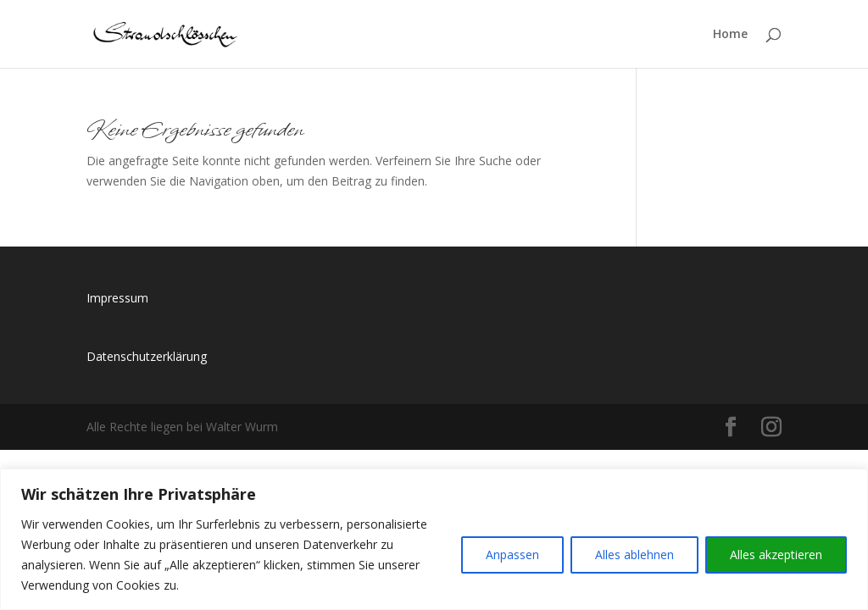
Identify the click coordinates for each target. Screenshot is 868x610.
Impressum (117, 298)
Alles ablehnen (634, 555)
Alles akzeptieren (776, 555)
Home (730, 35)
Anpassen (512, 555)
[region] (434, 539)
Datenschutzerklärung (147, 356)
